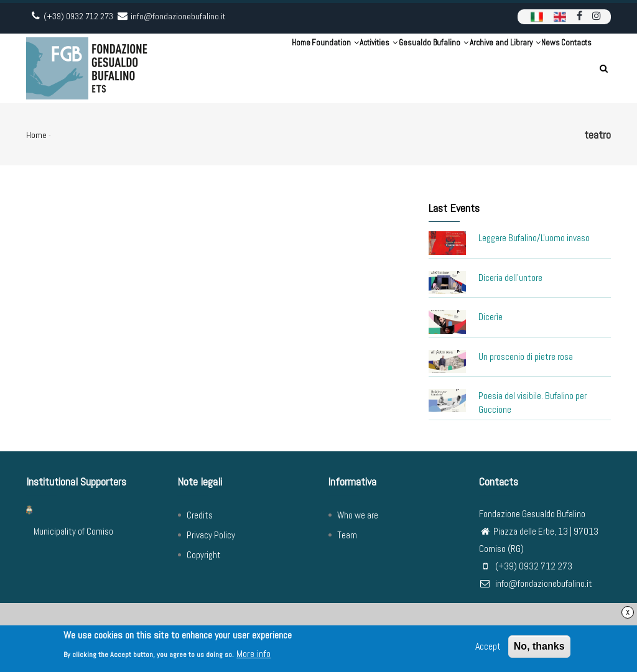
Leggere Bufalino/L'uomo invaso (534, 238)
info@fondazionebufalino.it (536, 583)
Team (347, 535)
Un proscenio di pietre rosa (526, 357)
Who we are (358, 515)
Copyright (204, 555)
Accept (488, 648)
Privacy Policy (211, 535)
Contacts (569, 68)
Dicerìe (491, 317)
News (529, 68)
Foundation (254, 68)
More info (253, 655)
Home (206, 68)
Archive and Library (470, 68)
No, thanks (539, 648)
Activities (313, 68)
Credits (200, 515)
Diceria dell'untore (510, 278)
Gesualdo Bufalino (384, 68)
